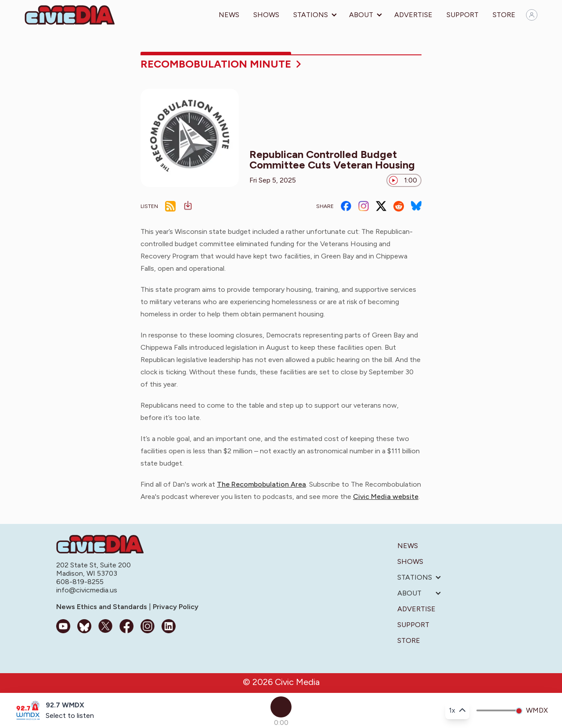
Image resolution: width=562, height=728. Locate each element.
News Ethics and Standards (103, 607)
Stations (311, 15)
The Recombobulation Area (261, 484)
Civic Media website (386, 497)
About (361, 15)
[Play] (281, 707)
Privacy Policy (175, 607)
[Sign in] (532, 15)
